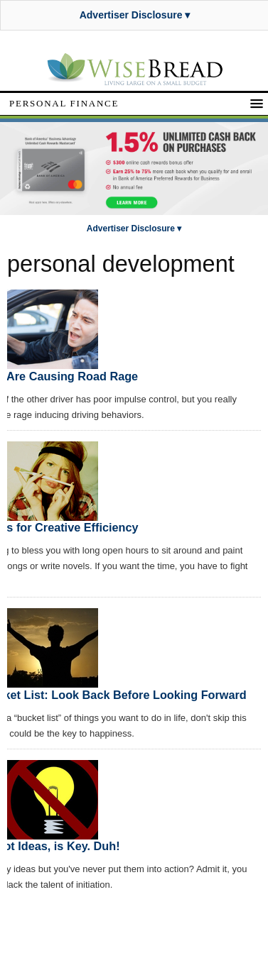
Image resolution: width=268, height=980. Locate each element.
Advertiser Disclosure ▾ (135, 15)
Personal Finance (64, 103)
